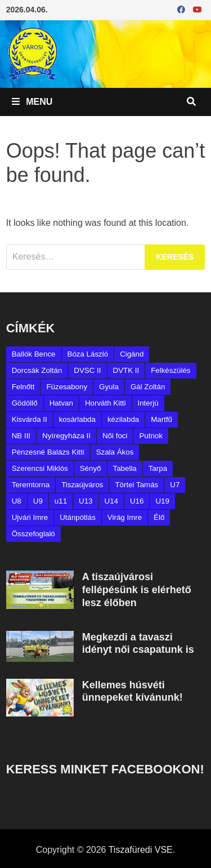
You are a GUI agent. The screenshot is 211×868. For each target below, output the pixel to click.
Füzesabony (67, 387)
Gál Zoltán (148, 387)
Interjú (148, 403)
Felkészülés (170, 370)
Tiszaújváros (82, 485)
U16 (137, 501)
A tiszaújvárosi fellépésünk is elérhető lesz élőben (137, 590)
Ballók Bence (34, 354)
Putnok (151, 436)
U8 (17, 501)
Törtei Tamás (136, 485)
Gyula (109, 387)
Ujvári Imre (30, 517)
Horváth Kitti (105, 403)
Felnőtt (23, 387)
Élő (159, 517)
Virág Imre (125, 517)
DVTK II (126, 370)
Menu (32, 102)
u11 (61, 501)
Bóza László (88, 354)
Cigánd (132, 354)
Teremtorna (31, 485)
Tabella (125, 468)
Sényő (91, 468)
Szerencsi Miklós (40, 468)
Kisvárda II (30, 419)
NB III (21, 436)
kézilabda (123, 419)
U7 (175, 485)
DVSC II (87, 370)
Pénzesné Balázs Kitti (48, 452)
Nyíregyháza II (66, 436)
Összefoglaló (33, 534)
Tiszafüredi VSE (141, 850)
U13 (86, 501)
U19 (162, 501)
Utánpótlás (78, 517)
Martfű (161, 419)
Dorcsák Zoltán (37, 370)
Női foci (115, 436)
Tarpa (158, 468)
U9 (38, 501)
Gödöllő (25, 403)
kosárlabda (77, 419)
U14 (111, 501)
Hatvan (61, 403)
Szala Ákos (115, 452)
